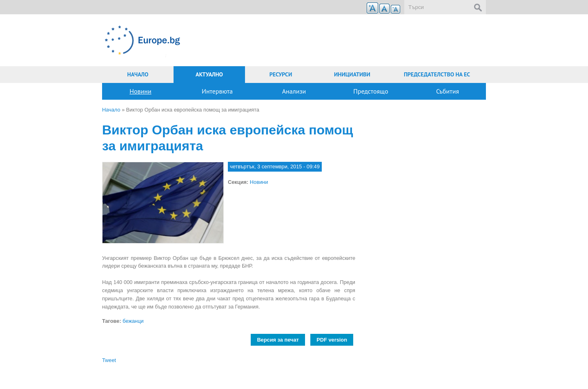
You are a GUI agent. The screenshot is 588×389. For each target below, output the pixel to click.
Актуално (209, 74)
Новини (140, 91)
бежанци (133, 321)
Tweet (109, 360)
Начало (138, 74)
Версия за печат (278, 340)
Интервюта (217, 91)
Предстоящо (371, 91)
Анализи (294, 91)
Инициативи (352, 74)
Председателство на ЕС (437, 74)
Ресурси (281, 74)
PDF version (332, 340)
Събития (448, 91)
